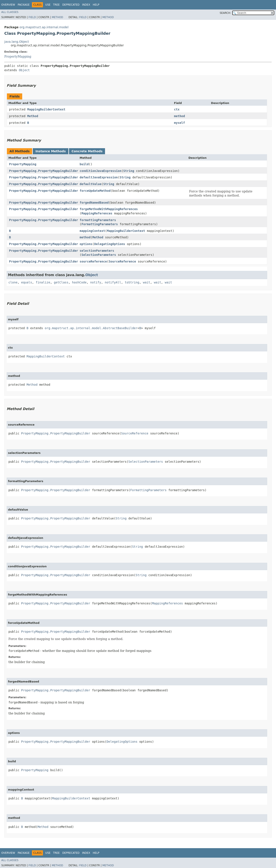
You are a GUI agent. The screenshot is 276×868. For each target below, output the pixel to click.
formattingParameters (98, 220)
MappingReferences (97, 213)
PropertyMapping (18, 57)
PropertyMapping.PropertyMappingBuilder (44, 171)
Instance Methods (50, 151)
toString (132, 282)
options (86, 244)
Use (48, 5)
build (84, 164)
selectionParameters (97, 251)
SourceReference (122, 261)
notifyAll (113, 282)
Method (57, 17)
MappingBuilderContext (46, 109)
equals (27, 282)
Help (96, 5)
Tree (56, 5)
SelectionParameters (99, 255)
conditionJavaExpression (100, 171)
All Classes (10, 12)
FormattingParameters (100, 224)
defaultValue (90, 184)
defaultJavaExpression (99, 177)
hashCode (79, 282)
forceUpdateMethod (95, 191)
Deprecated (71, 5)
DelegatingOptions (110, 244)
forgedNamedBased (94, 203)
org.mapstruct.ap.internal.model (44, 27)
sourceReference (93, 261)
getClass (61, 282)
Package (24, 5)
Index (86, 5)
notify (96, 282)
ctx (177, 109)
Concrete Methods (87, 151)
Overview (8, 5)
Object (24, 70)
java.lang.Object (17, 42)
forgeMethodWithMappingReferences (109, 209)
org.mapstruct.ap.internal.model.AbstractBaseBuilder (91, 328)
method (180, 116)
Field (32, 17)
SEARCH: (225, 13)
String (129, 171)
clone (13, 282)
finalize (43, 282)
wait (147, 282)
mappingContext (92, 231)
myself (180, 123)
